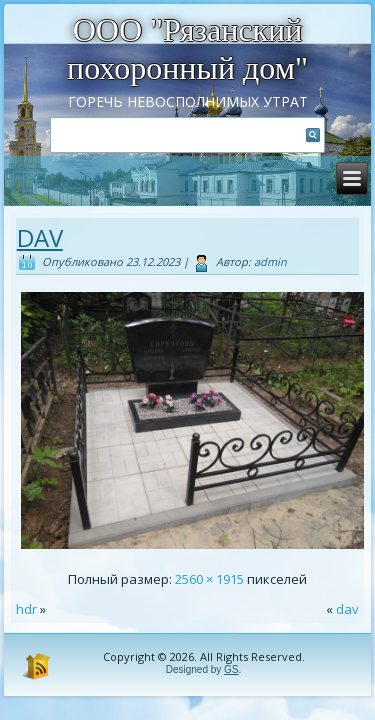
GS (231, 669)
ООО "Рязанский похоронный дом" (187, 49)
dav (40, 237)
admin (270, 261)
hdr (26, 609)
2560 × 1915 (209, 579)
